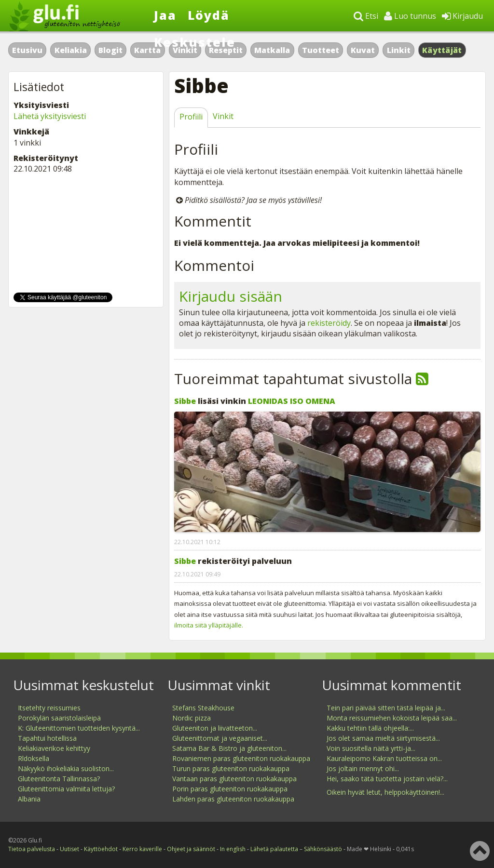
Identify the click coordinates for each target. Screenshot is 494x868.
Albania (29, 799)
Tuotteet (321, 50)
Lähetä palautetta (274, 849)
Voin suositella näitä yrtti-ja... (371, 748)
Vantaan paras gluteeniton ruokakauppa (234, 779)
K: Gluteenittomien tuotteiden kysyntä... (79, 728)
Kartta (147, 50)
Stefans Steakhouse (203, 708)
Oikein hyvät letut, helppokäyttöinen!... (385, 792)
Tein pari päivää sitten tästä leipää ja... (386, 708)
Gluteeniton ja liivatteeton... (215, 728)
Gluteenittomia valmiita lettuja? (66, 789)
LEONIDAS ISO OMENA (292, 401)
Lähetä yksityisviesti (50, 116)
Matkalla (272, 50)
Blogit (110, 50)
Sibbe (185, 401)
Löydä (209, 15)
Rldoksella (34, 758)
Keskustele (195, 42)
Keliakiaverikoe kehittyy (54, 748)
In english (233, 849)
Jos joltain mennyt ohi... (363, 768)
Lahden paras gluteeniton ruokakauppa (233, 799)
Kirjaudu (462, 16)
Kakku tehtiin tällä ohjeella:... (370, 728)
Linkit (399, 50)
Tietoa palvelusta (32, 849)
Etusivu (27, 50)
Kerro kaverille (142, 849)
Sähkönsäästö (323, 849)
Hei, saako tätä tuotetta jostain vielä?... (387, 779)
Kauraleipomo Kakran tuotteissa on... (384, 758)
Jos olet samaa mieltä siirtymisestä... (383, 738)
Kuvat (363, 50)
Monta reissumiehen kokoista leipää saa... (392, 718)
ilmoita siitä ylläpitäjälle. (209, 625)
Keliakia (71, 50)
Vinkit (223, 116)
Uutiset (69, 849)
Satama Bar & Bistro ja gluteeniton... (229, 748)
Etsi (366, 16)
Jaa (165, 15)
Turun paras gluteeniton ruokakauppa (231, 768)
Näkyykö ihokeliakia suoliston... (66, 768)
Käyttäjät (442, 50)
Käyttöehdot (101, 849)
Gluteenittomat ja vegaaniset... (220, 738)
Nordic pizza (192, 718)
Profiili (191, 117)
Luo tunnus (410, 16)
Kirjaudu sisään (231, 296)
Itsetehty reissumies (49, 708)
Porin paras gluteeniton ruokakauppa (230, 789)
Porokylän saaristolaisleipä (59, 718)
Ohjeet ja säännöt (191, 849)
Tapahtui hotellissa (47, 738)
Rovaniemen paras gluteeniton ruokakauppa (241, 758)
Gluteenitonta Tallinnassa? (59, 779)
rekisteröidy (329, 323)
